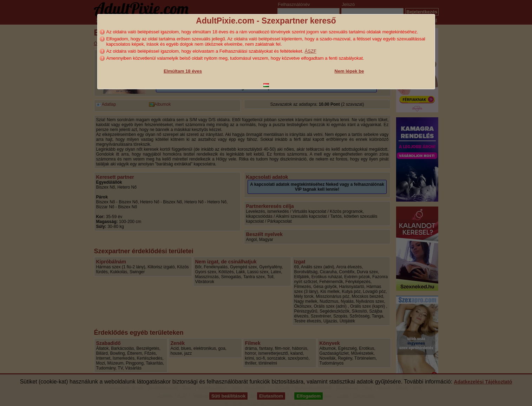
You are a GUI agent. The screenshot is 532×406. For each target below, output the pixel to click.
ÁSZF (311, 51)
